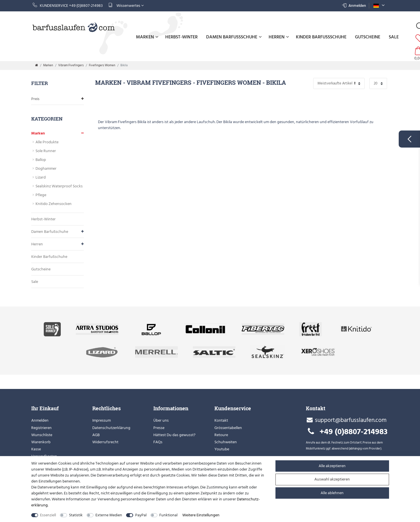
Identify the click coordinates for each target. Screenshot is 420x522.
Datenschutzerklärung (111, 428)
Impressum (102, 420)
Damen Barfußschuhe (234, 37)
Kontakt (221, 420)
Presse (159, 428)
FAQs (158, 442)
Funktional (168, 515)
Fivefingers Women (102, 65)
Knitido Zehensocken (54, 204)
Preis (58, 99)
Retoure (221, 435)
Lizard (41, 177)
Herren (279, 37)
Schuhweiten (226, 442)
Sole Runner (46, 151)
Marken (147, 37)
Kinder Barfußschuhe (321, 37)
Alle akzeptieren (332, 466)
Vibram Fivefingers (71, 65)
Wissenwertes (126, 6)
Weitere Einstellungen (201, 515)
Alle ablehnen (332, 493)
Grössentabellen (228, 428)
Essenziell (48, 515)
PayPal (141, 515)
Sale (394, 37)
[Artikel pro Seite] (378, 83)
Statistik (76, 515)
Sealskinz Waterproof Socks (59, 186)
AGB (96, 435)
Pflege (41, 195)
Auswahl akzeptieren (332, 479)
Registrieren (41, 428)
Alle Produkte (47, 142)
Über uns (161, 420)
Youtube (222, 449)
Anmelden (40, 420)
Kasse (36, 449)
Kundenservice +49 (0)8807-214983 (68, 6)
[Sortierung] (339, 83)
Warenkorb (41, 442)
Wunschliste (42, 435)
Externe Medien (109, 515)
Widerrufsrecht (105, 442)
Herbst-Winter (181, 37)
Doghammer (46, 168)
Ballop (41, 160)
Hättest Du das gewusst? (174, 435)
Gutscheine (368, 37)
